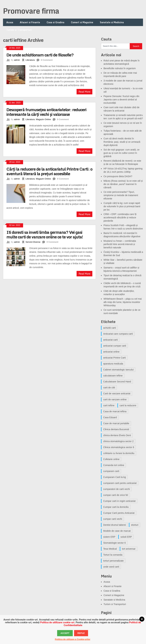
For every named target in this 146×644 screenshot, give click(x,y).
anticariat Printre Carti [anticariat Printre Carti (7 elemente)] (114, 358)
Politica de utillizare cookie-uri (57, 622)
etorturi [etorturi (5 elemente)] (135, 525)
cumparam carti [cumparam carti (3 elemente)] (111, 471)
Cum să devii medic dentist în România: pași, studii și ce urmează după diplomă (122, 142)
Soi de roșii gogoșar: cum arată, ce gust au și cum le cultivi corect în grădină (121, 153)
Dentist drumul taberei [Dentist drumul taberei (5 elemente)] (115, 525)
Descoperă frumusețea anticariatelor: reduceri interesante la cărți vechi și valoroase (46, 112)
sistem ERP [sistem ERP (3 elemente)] (109, 537)
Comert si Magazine (82, 22)
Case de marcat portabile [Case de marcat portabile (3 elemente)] (116, 423)
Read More (84, 92)
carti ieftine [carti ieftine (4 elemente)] (109, 405)
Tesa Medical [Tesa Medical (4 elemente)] (110, 549)
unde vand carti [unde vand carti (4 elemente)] (111, 567)
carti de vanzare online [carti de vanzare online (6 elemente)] (115, 399)
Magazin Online (43, 119)
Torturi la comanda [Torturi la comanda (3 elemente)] (113, 555)
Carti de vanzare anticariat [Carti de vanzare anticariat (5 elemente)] (117, 394)
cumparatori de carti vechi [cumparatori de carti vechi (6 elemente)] (116, 489)
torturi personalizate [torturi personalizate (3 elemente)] (113, 561)
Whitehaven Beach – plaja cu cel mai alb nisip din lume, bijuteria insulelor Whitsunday (123, 302)
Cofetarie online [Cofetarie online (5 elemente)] (111, 459)
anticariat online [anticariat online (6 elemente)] (111, 352)
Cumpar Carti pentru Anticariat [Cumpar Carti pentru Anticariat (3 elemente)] (119, 513)
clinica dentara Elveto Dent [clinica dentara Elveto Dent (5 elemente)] (117, 435)
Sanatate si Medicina (112, 22)
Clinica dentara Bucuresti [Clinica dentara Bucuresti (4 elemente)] (116, 429)
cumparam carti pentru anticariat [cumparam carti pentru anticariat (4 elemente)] (120, 483)
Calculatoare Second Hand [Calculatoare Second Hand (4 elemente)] (117, 382)
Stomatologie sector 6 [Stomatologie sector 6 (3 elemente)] (114, 543)
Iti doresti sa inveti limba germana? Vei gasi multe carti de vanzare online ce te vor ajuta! (45, 234)
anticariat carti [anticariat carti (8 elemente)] (110, 340)
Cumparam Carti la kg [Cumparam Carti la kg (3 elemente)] (114, 477)
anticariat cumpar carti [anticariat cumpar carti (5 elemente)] (115, 346)
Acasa (10, 22)
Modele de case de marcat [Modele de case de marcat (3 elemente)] (117, 531)
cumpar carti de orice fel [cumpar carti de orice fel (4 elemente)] (116, 495)
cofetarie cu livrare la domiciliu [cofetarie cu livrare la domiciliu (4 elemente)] (119, 453)
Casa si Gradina (55, 22)
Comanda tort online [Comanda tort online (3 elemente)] (114, 465)
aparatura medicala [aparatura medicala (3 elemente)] (113, 364)
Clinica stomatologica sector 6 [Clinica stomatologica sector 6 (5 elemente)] (119, 447)
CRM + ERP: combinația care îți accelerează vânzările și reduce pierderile (120, 217)
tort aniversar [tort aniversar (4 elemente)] (129, 549)
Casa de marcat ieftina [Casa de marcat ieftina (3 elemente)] (115, 411)
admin (17, 60)
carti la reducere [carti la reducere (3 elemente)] (128, 405)
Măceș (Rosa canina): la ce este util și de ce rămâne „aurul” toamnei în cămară (123, 184)
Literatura (30, 60)
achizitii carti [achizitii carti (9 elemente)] (109, 328)
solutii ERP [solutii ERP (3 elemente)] (126, 537)
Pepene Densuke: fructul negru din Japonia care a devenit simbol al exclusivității (121, 100)
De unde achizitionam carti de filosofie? (40, 55)
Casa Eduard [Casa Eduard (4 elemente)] (110, 417)
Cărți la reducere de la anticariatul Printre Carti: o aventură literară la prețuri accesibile (49, 171)
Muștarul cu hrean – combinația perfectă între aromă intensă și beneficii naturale (120, 244)
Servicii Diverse (33, 242)
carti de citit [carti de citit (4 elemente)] (109, 388)
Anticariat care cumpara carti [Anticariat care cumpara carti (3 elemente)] (118, 334)
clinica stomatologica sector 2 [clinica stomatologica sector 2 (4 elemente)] (118, 441)
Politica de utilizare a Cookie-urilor (73, 639)
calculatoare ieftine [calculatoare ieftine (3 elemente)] (113, 376)
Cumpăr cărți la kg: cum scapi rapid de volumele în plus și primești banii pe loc (122, 206)
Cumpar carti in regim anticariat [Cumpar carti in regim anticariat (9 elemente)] (119, 501)
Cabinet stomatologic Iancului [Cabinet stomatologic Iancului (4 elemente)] (118, 370)
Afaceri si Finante (30, 22)
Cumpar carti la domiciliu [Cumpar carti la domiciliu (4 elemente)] (116, 507)
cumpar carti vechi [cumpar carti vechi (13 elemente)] (113, 519)
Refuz (81, 633)
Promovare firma (31, 11)
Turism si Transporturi (19, 30)
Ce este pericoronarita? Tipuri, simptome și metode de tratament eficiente (121, 195)
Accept (65, 633)
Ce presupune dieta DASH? (118, 176)
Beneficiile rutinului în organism (120, 68)
